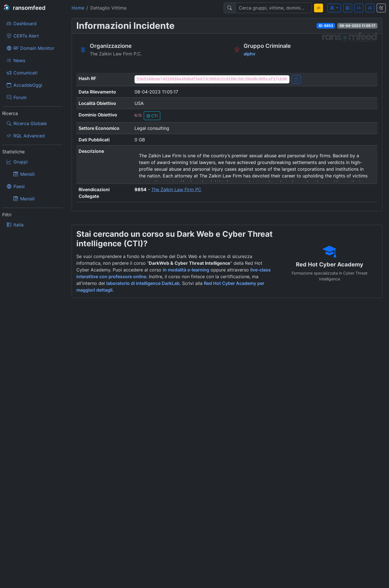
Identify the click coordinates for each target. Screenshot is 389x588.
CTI (152, 116)
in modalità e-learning (186, 270)
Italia (15, 225)
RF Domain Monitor (30, 48)
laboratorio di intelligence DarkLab (143, 283)
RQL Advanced (26, 136)
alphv (249, 54)
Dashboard (22, 24)
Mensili (24, 174)
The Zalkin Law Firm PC (176, 189)
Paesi (16, 186)
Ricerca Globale (27, 123)
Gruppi (17, 162)
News (16, 60)
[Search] (274, 8)
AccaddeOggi (24, 85)
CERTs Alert (23, 36)
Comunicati (22, 73)
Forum (17, 97)
